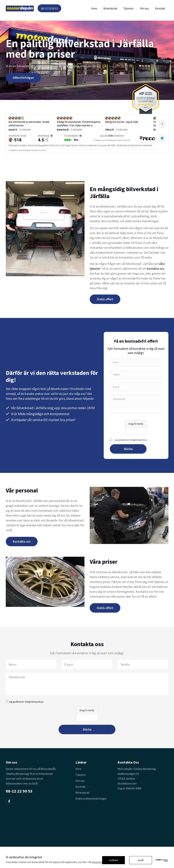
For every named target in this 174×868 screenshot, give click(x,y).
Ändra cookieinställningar (91, 798)
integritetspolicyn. (138, 440)
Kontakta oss (22, 541)
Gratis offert (105, 299)
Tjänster (128, 8)
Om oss (144, 8)
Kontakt (160, 8)
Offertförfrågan (23, 78)
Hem (94, 8)
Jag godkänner (131, 440)
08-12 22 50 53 (49, 8)
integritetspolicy (101, 862)
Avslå (141, 860)
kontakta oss (156, 269)
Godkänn (114, 860)
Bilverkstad (110, 8)
